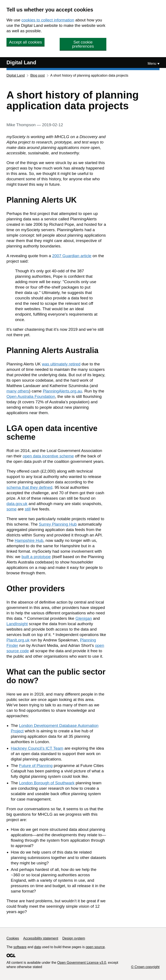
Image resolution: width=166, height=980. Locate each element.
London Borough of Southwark (47, 783)
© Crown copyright (145, 967)
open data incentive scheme (48, 456)
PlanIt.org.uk (18, 640)
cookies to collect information (48, 20)
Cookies (13, 938)
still (28, 509)
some (11, 509)
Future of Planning (36, 766)
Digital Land (21, 62)
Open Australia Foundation (31, 396)
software (20, 947)
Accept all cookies (26, 42)
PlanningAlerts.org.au (62, 391)
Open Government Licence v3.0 (82, 963)
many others (18, 391)
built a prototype (36, 557)
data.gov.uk (17, 504)
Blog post (38, 75)
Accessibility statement (41, 938)
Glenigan (84, 618)
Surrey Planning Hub (58, 524)
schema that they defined (29, 487)
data (38, 947)
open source (95, 947)
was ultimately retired (61, 364)
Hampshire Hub (29, 540)
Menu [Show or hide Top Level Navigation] (152, 64)
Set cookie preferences (83, 44)
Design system (74, 938)
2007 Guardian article (72, 256)
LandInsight (17, 624)
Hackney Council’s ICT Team (37, 748)
